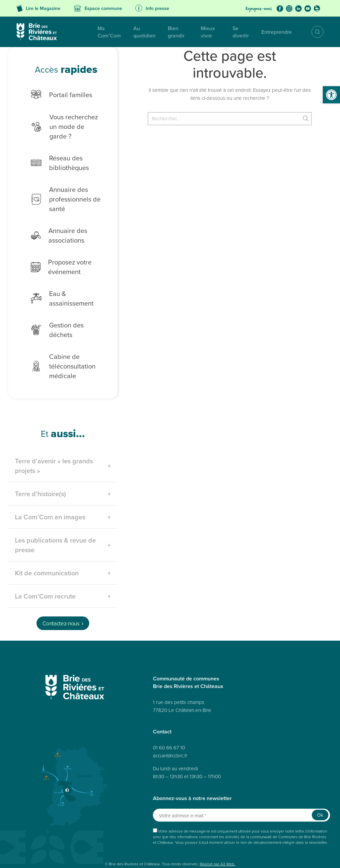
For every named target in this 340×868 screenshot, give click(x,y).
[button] (331, 95)
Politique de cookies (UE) (257, 849)
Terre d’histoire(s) (40, 467)
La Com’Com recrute (45, 569)
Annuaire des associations (53, 226)
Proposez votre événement (56, 257)
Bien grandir (164, 32)
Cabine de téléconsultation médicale (58, 339)
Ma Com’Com (83, 32)
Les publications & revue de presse (55, 518)
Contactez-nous (61, 597)
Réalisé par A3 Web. (217, 837)
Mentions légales (123, 849)
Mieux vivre (201, 32)
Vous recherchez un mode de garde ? (63, 122)
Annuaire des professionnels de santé (60, 189)
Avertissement (90, 856)
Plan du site (26, 849)
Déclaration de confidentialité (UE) (45, 856)
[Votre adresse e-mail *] (241, 788)
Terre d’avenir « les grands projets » (54, 439)
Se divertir (236, 32)
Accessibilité (94, 849)
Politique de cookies (160, 849)
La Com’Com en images (50, 490)
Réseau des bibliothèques (54, 153)
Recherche (313, 32)
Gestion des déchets (64, 307)
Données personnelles (59, 849)
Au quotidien (124, 32)
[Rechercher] (230, 119)
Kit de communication (47, 546)
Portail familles (56, 94)
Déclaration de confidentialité (206, 849)
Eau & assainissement (66, 284)
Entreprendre (273, 32)
